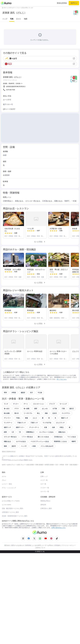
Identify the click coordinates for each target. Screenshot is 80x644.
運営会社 (7, 545)
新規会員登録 (62, 3)
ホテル (4, 476)
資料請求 (43, 505)
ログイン (74, 3)
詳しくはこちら (62, 379)
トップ (5, 19)
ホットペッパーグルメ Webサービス (21, 460)
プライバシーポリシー (69, 545)
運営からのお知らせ (18, 545)
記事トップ (44, 476)
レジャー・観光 (7, 484)
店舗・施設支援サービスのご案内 (12, 508)
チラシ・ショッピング (9, 488)
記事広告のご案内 (46, 508)
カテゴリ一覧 (45, 491)
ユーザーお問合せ (48, 545)
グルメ (4, 480)
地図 (26, 19)
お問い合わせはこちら (58, 528)
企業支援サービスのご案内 (10, 512)
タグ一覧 (43, 484)
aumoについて (41, 548)
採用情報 (28, 545)
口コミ (19, 19)
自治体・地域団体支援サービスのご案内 (15, 516)
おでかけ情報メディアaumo (11, 501)
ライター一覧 (45, 488)
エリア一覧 (44, 480)
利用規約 (57, 545)
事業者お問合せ (45, 501)
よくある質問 (36, 545)
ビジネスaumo (6, 505)
